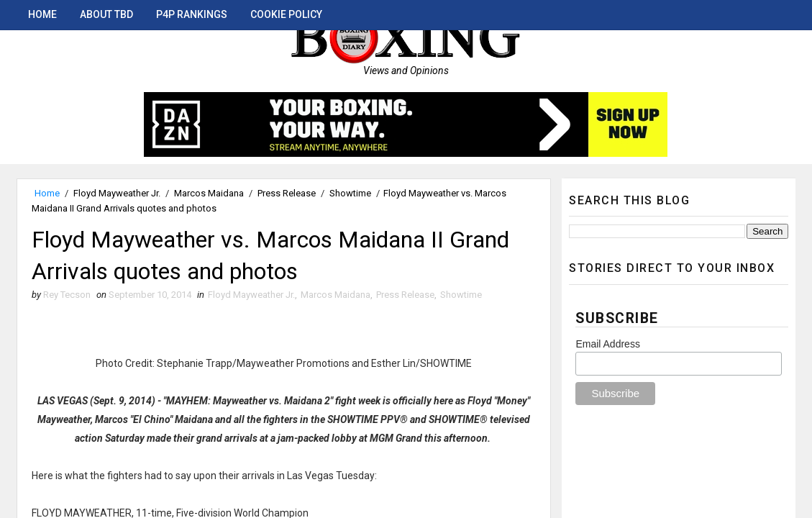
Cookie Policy (286, 14)
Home (42, 14)
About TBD (106, 14)
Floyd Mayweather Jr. (117, 193)
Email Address (607, 344)
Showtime (350, 193)
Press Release (287, 193)
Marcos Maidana (209, 193)
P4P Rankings (192, 14)
